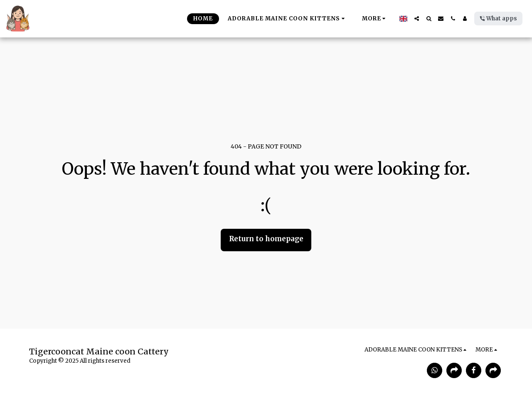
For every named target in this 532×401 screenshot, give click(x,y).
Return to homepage (266, 239)
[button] (417, 19)
